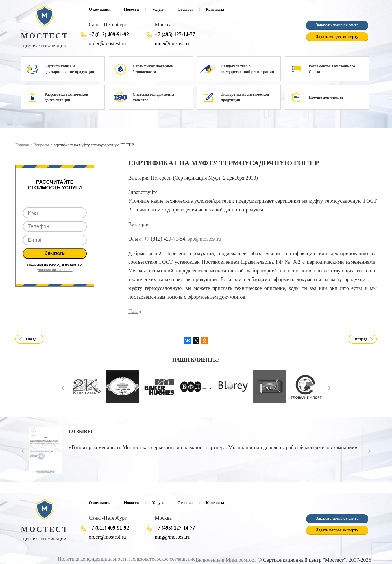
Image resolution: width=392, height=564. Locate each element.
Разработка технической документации (66, 97)
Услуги (158, 9)
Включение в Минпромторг (227, 560)
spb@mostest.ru (204, 239)
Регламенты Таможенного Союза (332, 69)
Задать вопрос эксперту (337, 37)
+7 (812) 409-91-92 (109, 34)
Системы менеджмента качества (153, 97)
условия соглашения (55, 270)
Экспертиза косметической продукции (245, 97)
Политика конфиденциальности (94, 559)
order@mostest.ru (107, 43)
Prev (63, 388)
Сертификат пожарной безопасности (153, 69)
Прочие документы (326, 97)
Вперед (361, 339)
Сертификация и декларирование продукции (69, 69)
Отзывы (185, 9)
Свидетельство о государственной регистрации (247, 69)
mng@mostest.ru (172, 43)
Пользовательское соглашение (163, 559)
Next (329, 388)
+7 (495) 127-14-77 (175, 34)
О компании (100, 9)
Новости (131, 9)
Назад (135, 311)
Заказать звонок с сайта (337, 25)
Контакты (215, 9)
